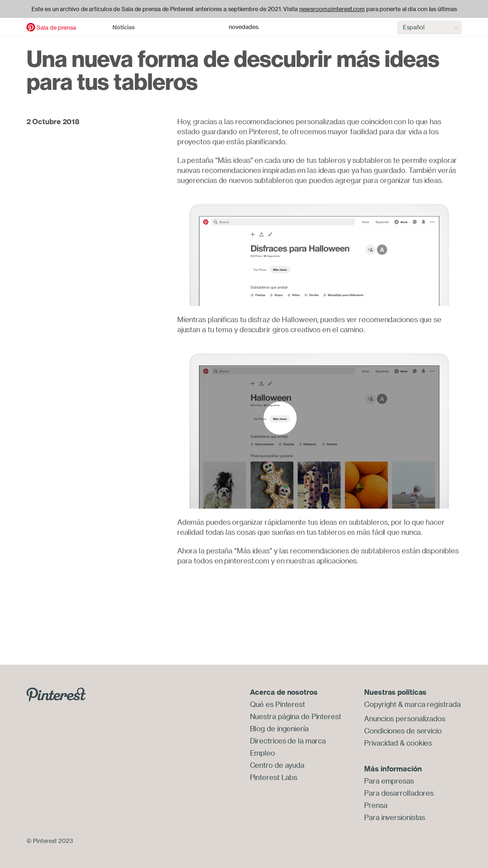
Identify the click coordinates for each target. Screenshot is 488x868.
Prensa (376, 805)
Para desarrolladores (399, 793)
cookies (419, 743)
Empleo (262, 753)
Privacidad (381, 743)
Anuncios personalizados (405, 719)
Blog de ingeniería (279, 729)
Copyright (380, 704)
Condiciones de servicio (403, 731)
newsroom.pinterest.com (332, 9)
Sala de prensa (56, 28)
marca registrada (433, 704)
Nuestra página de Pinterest (296, 716)
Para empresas (389, 781)
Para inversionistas (395, 817)
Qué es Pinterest (277, 704)
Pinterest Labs (274, 777)
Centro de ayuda (277, 765)
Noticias (124, 27)
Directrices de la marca (288, 741)
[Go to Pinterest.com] (56, 694)
